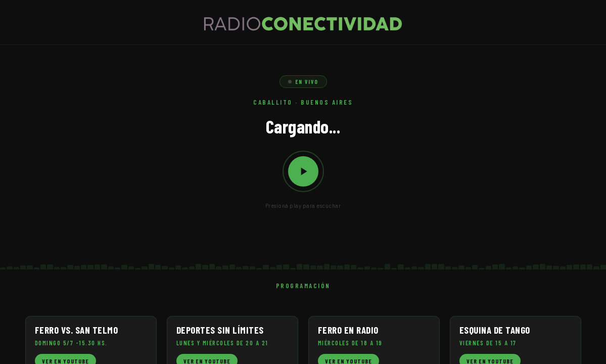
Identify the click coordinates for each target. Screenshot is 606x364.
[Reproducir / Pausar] (303, 171)
